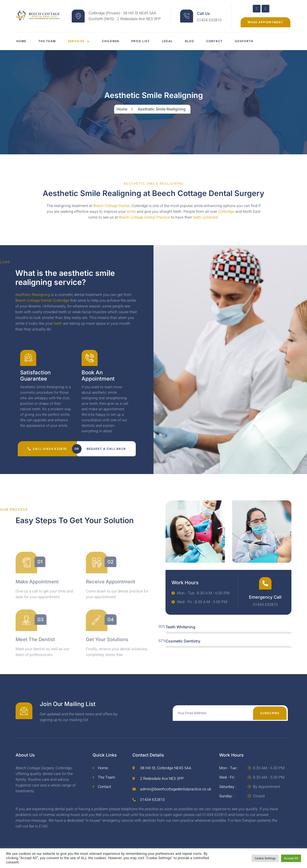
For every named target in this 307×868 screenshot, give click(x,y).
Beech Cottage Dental (112, 206)
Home (21, 41)
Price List (149, 41)
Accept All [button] (291, 858)
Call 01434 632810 (47, 453)
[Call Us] (187, 16)
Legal (178, 41)
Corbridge (226, 212)
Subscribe (270, 717)
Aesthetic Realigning (33, 295)
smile (131, 212)
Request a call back (106, 453)
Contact (229, 41)
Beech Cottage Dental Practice (145, 217)
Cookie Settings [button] (265, 858)
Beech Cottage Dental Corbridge (42, 301)
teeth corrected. (205, 217)
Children (116, 41)
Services (83, 41)
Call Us (203, 13)
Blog (202, 41)
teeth (58, 324)
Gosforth (262, 41)
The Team (48, 41)
